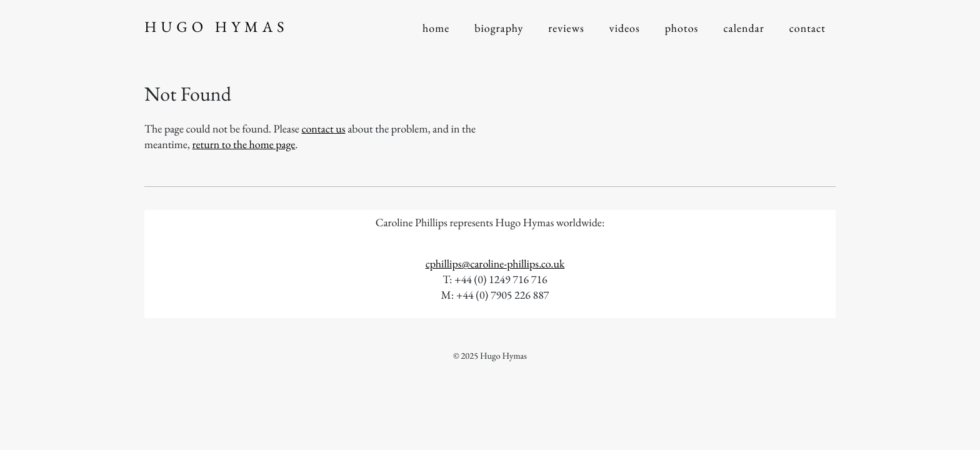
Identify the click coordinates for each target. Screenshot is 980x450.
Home (436, 28)
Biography (499, 28)
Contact (807, 28)
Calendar (743, 28)
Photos (682, 28)
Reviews (566, 28)
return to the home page (244, 145)
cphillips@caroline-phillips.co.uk (495, 264)
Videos (625, 28)
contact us (323, 129)
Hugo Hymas (216, 27)
